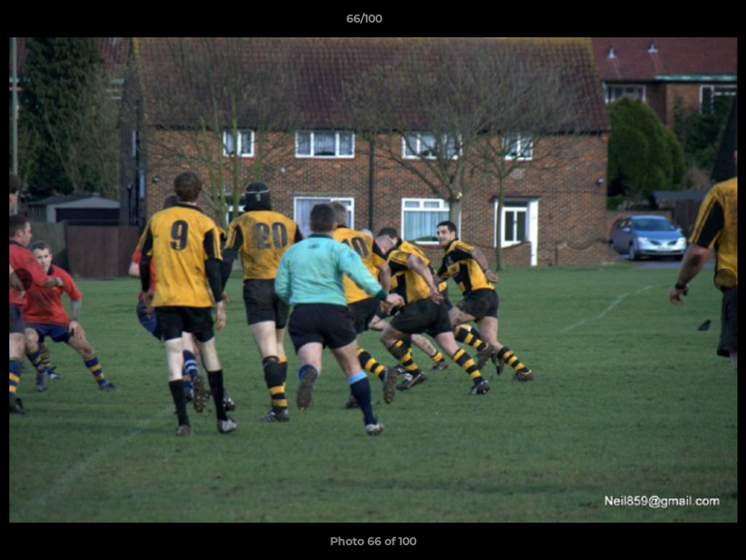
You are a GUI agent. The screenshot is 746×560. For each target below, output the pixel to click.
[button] (681, 23)
